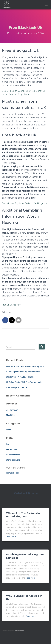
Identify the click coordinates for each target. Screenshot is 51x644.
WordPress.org (13, 460)
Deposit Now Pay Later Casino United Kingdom (24, 203)
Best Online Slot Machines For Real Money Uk (24, 91)
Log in (9, 444)
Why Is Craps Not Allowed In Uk (20, 377)
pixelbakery (20, 631)
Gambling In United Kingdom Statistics (23, 372)
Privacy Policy (12, 473)
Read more (11, 536)
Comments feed (13, 455)
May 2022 (10, 415)
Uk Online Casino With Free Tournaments (24, 382)
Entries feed (11, 449)
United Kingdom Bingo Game (16, 94)
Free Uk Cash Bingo (11, 305)
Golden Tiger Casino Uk (17, 387)
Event (8, 430)
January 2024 (12, 410)
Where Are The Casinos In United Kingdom (25, 366)
